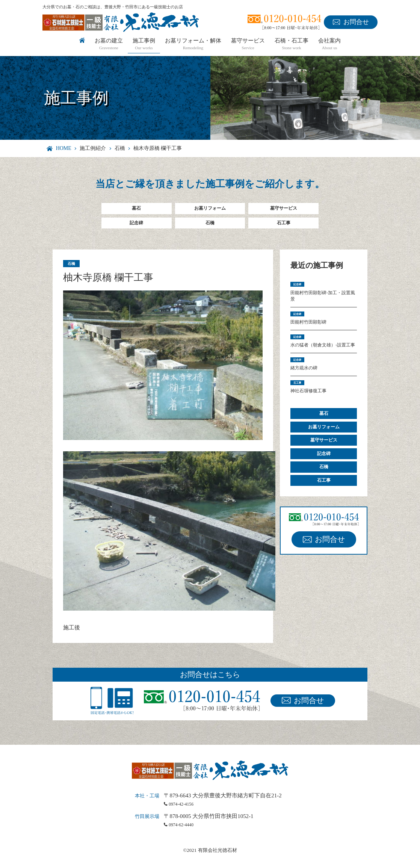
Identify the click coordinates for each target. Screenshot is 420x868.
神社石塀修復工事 (313, 426)
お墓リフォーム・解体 (193, 45)
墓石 (136, 210)
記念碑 (137, 227)
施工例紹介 (93, 148)
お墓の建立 (109, 45)
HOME (64, 148)
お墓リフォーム (210, 210)
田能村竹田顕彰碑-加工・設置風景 (322, 306)
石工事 (283, 227)
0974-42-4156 (186, 813)
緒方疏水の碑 (307, 400)
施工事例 (144, 45)
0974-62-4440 (186, 834)
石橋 (120, 148)
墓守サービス (248, 45)
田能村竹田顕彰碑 (313, 337)
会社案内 (329, 45)
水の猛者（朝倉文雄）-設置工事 (322, 369)
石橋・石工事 (292, 45)
